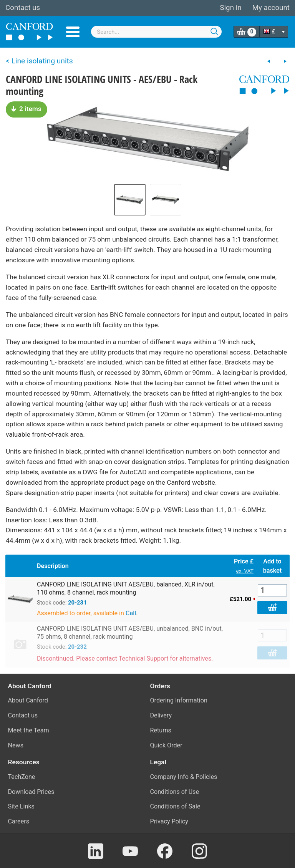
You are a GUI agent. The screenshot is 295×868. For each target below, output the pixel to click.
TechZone (22, 777)
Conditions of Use (175, 792)
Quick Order (166, 745)
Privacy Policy (169, 821)
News (16, 745)
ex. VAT (245, 571)
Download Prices (31, 792)
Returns (161, 730)
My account (271, 8)
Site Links (21, 806)
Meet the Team (29, 730)
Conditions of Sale (175, 806)
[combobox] (156, 32)
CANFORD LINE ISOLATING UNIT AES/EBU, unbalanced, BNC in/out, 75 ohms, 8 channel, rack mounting (130, 633)
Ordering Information (179, 700)
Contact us (23, 8)
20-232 (77, 647)
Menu (73, 32)
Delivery (161, 715)
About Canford (28, 700)
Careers (19, 821)
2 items (27, 109)
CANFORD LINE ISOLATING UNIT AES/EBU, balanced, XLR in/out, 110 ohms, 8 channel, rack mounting (126, 588)
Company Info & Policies (184, 777)
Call (131, 613)
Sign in (230, 8)
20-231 (77, 603)
